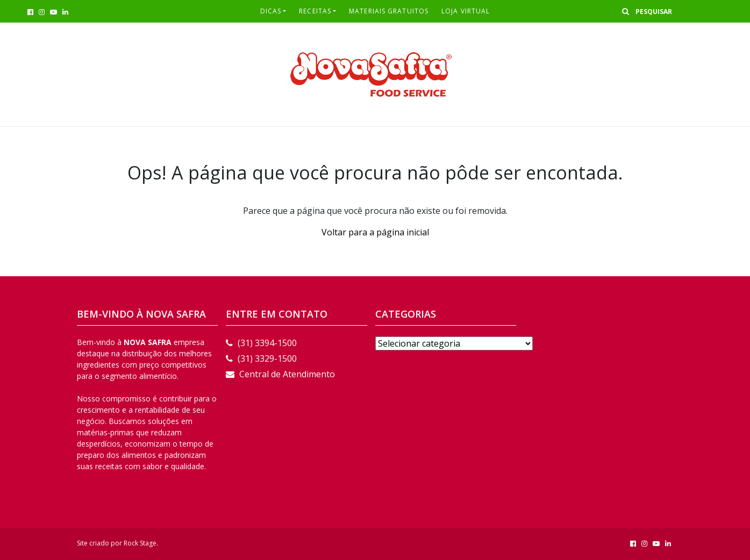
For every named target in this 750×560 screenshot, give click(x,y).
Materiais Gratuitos (389, 11)
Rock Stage (140, 543)
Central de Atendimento (280, 374)
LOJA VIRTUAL (466, 11)
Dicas (271, 11)
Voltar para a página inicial (375, 232)
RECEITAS (315, 11)
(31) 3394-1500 (261, 343)
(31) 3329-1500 (261, 358)
